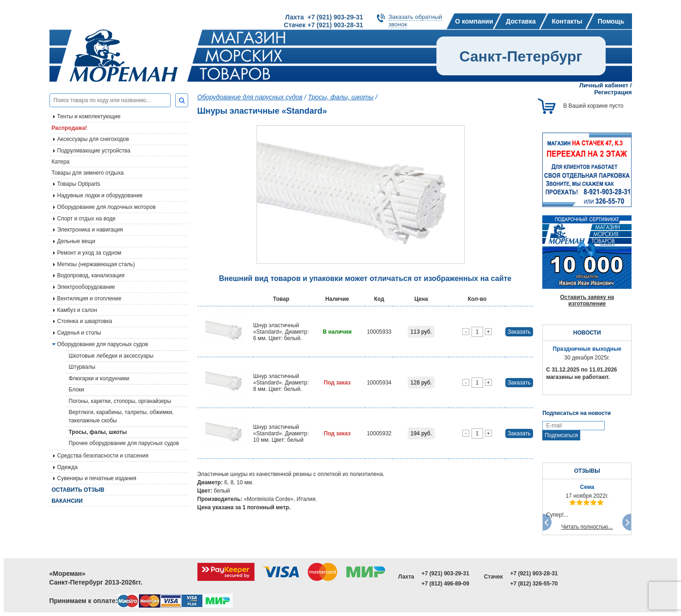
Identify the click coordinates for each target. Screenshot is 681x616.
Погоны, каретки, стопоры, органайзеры (120, 401)
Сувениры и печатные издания (97, 478)
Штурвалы (82, 367)
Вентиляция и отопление (89, 299)
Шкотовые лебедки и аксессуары (111, 356)
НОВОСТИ (587, 333)
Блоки (77, 390)
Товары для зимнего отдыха (88, 173)
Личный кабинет (604, 85)
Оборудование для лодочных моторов (107, 207)
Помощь (611, 21)
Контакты (567, 21)
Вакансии (67, 501)
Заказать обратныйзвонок (415, 21)
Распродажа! (70, 128)
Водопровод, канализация (91, 275)
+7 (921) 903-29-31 (445, 573)
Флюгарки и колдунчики (99, 378)
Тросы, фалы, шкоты (98, 432)
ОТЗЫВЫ (587, 471)
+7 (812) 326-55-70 (534, 584)
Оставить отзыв (78, 490)
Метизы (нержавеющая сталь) (96, 264)
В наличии (337, 332)
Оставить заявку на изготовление (587, 300)
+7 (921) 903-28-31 (534, 573)
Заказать (519, 332)
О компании (474, 21)
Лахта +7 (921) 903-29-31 (324, 17)
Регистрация (613, 92)
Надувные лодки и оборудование (100, 195)
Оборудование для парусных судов (103, 344)
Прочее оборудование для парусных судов (124, 443)
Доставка (521, 21)
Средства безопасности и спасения (103, 456)
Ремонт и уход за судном (89, 253)
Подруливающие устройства (94, 151)
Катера (61, 162)
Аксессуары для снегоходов (93, 139)
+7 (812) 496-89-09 (445, 584)
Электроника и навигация (90, 230)
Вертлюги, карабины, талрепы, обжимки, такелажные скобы (121, 416)
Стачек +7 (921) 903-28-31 (323, 25)
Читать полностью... (587, 527)
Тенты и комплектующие (89, 116)
